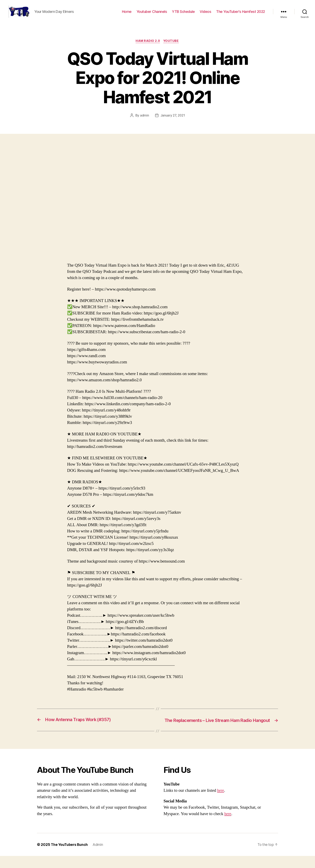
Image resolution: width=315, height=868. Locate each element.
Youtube (172, 47)
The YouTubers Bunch (70, 857)
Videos (205, 15)
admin (144, 122)
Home (127, 15)
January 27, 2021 (173, 122)
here (221, 803)
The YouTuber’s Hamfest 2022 (241, 15)
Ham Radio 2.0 (148, 47)
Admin (99, 857)
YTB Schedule (183, 15)
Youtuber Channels (152, 15)
